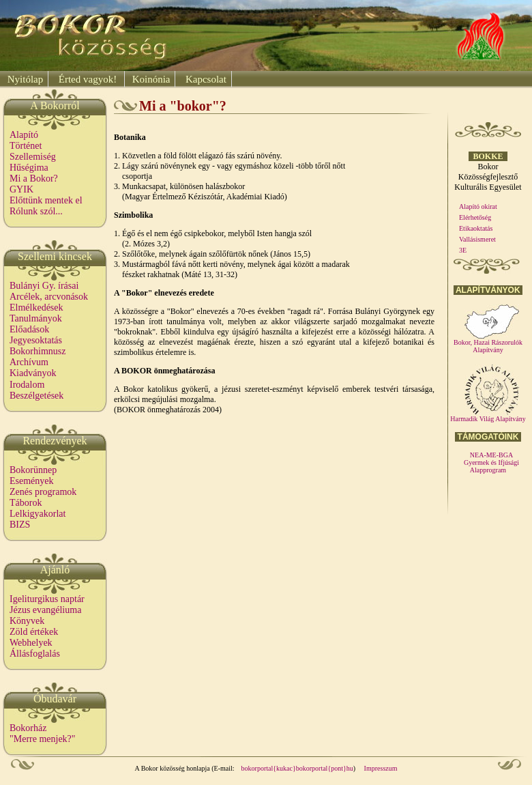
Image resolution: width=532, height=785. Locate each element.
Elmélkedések (36, 308)
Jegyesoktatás (36, 340)
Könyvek (27, 621)
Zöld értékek (34, 632)
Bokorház (28, 728)
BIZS (20, 525)
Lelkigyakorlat (38, 514)
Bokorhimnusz (38, 351)
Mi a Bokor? (34, 179)
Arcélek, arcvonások (49, 297)
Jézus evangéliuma (45, 610)
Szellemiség (33, 157)
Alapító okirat (478, 206)
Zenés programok (43, 492)
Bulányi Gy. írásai (44, 286)
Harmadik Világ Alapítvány (488, 416)
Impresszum (381, 768)
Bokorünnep (33, 470)
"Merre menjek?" (43, 739)
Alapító (24, 135)
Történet (26, 146)
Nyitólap (24, 79)
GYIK (21, 189)
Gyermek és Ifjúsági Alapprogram (491, 466)
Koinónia (150, 79)
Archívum (29, 362)
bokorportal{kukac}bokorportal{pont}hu (297, 768)
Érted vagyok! (88, 79)
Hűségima (29, 168)
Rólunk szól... (36, 211)
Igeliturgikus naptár (47, 599)
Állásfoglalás (35, 654)
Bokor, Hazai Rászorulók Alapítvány (488, 343)
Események (32, 481)
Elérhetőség (475, 217)
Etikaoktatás (476, 228)
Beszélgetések (36, 396)
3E (463, 250)
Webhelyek (31, 643)
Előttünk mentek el (46, 200)
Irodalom (27, 385)
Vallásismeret (477, 239)
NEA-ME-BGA (491, 455)
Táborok (26, 503)
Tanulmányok (36, 318)
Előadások (29, 329)
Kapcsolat (205, 79)
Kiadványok (33, 373)
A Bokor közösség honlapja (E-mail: (185, 768)
